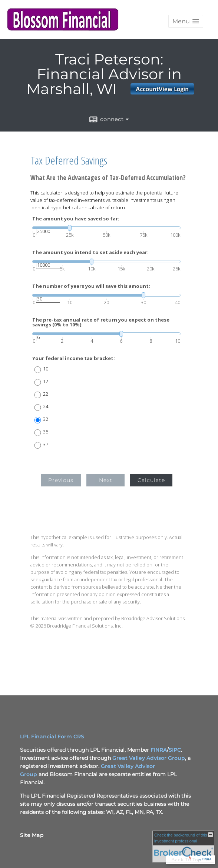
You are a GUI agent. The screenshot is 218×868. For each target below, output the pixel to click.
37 (46, 444)
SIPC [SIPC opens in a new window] (175, 750)
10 (46, 369)
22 (46, 394)
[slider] (106, 228)
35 (46, 432)
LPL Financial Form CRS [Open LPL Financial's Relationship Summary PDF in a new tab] (52, 736)
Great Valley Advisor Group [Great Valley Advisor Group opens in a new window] (149, 758)
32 (46, 419)
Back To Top (191, 860)
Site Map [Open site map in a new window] (32, 835)
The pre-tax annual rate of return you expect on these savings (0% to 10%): (101, 322)
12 (46, 381)
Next (106, 480)
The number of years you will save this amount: (91, 286)
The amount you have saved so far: (76, 219)
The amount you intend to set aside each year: (90, 252)
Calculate (151, 480)
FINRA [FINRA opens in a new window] (159, 750)
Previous (61, 480)
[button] (186, 21)
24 (46, 407)
